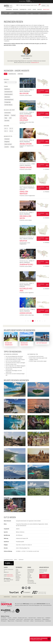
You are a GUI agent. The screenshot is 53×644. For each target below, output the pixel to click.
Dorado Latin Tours (23, 636)
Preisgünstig (7, 120)
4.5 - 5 (6, 149)
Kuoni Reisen (12, 637)
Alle (6, 92)
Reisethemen (22, 32)
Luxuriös (7, 165)
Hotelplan (48, 636)
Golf (10, 136)
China (17, 587)
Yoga (6, 136)
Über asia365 (23, 5)
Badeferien (16, 10)
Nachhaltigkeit (31, 598)
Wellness (7, 133)
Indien (17, 589)
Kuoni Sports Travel (29, 637)
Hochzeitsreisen (8, 110)
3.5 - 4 (11, 147)
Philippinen (18, 596)
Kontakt (32, 5)
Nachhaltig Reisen (9, 118)
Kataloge (28, 5)
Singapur (39, 10)
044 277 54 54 (46, 10)
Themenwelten (23, 10)
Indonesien (18, 590)
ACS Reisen (4, 636)
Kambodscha (18, 593)
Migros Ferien (11, 639)
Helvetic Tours (41, 636)
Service (36, 5)
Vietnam (17, 598)
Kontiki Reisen (4, 637)
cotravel (15, 636)
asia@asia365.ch (35, 81)
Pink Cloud (26, 639)
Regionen (36, 32)
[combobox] (10, 100)
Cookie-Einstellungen (28, 615)
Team (29, 592)
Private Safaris (19, 639)
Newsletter (30, 596)
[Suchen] (44, 5)
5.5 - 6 (11, 149)
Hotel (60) (20, 92)
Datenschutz (7, 615)
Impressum (14, 615)
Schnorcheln (8, 131)
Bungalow (7, 160)
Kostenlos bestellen (44, 594)
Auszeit (29, 10)
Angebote (7, 32)
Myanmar (18, 594)
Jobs (28, 597)
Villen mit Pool (8, 162)
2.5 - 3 (6, 147)
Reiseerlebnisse (31, 587)
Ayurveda (7, 139)
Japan (17, 592)
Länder (34, 10)
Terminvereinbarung (32, 601)
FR (19, 5)
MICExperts (4, 639)
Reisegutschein (31, 589)
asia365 (10, 636)
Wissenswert (44, 32)
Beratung (14, 32)
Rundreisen (9, 10)
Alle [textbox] (6, 100)
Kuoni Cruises (20, 637)
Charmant (7, 157)
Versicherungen (31, 600)
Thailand (18, 597)
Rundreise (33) (12, 92)
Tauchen (13, 133)
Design (12, 165)
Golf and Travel (32, 636)
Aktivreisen (7, 115)
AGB (20, 615)
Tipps (29, 32)
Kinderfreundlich (8, 112)
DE (17, 5)
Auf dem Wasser (8, 123)
